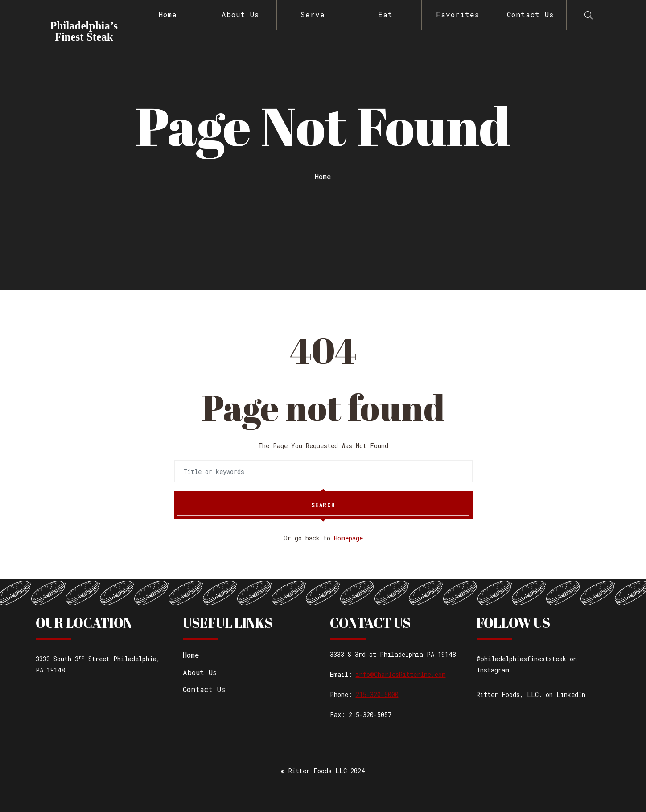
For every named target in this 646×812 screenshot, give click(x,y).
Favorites (458, 14)
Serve (313, 14)
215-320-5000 (377, 695)
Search (323, 505)
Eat (385, 14)
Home (168, 14)
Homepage (348, 538)
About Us (240, 14)
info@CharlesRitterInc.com (401, 674)
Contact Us (530, 14)
